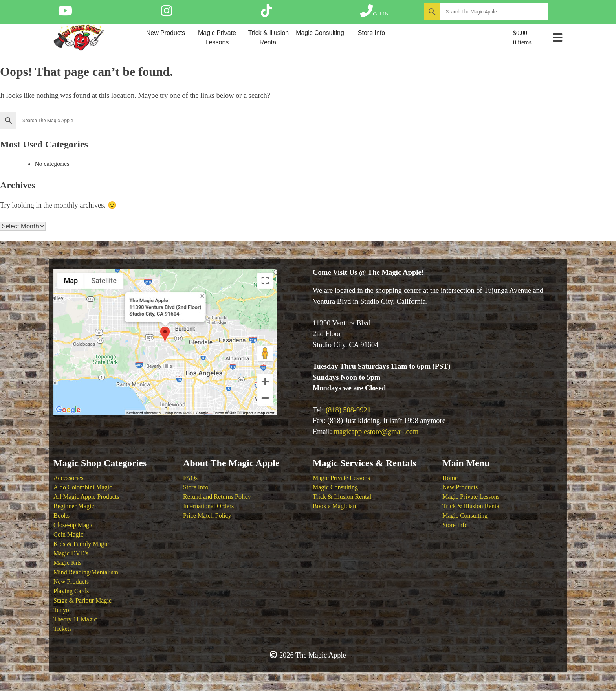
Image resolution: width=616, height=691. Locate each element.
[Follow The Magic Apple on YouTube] (65, 13)
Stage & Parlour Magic (82, 600)
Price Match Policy (207, 515)
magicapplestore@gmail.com (376, 432)
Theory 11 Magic (75, 619)
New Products (166, 33)
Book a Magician (334, 506)
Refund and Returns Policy (217, 497)
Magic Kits (68, 563)
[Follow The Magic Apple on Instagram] (167, 13)
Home (450, 478)
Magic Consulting (320, 33)
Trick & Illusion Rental (269, 38)
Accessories (68, 478)
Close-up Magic (74, 525)
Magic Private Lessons (217, 38)
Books (61, 515)
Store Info (371, 33)
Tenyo (61, 610)
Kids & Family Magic (81, 544)
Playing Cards (71, 591)
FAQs (190, 478)
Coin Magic (68, 534)
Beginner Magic (74, 506)
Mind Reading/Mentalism (86, 572)
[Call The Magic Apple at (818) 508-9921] (375, 13)
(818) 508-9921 (348, 410)
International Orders (208, 506)
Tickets (63, 629)
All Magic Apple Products (86, 497)
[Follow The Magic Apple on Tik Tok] (266, 13)
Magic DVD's (71, 553)
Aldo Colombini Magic (83, 487)
